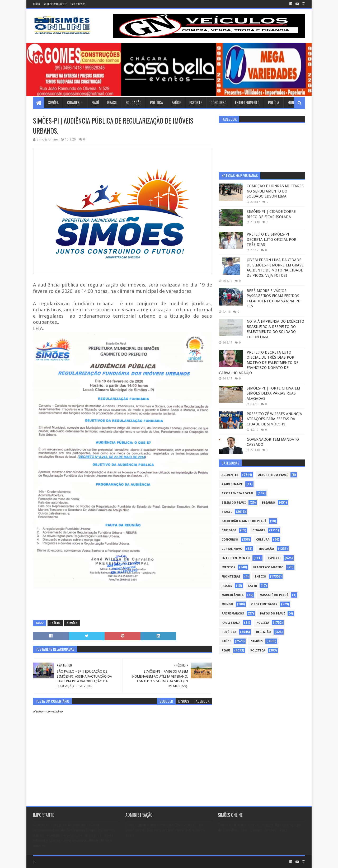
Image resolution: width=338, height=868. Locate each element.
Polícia (274, 102)
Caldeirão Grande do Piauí (244, 521)
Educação (134, 102)
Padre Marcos (233, 614)
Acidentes (230, 475)
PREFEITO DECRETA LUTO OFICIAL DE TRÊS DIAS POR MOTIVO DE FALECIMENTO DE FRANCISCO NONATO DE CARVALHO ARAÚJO (259, 363)
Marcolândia (233, 595)
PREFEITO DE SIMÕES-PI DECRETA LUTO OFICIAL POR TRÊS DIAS (271, 239)
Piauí (95, 102)
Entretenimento (247, 102)
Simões (53, 102)
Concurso (219, 102)
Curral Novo (232, 549)
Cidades (73, 102)
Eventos (228, 567)
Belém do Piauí (234, 503)
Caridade (229, 530)
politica (258, 651)
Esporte (196, 102)
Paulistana (231, 623)
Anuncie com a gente (55, 4)
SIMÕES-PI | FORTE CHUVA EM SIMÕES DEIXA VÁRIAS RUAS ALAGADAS (273, 393)
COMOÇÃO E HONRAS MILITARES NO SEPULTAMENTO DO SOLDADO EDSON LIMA (275, 191)
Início (36, 4)
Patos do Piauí (273, 614)
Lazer (253, 586)
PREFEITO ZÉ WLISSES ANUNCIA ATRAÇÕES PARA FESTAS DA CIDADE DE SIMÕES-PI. (274, 419)
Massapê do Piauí (274, 595)
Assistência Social (238, 493)
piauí (226, 651)
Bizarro (269, 503)
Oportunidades (264, 604)
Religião (264, 632)
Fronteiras (231, 577)
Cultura (263, 540)
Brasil (112, 102)
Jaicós (227, 586)
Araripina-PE (232, 484)
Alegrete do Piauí (273, 475)
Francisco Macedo (268, 567)
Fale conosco (78, 4)
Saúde (176, 102)
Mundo (293, 102)
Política (156, 102)
